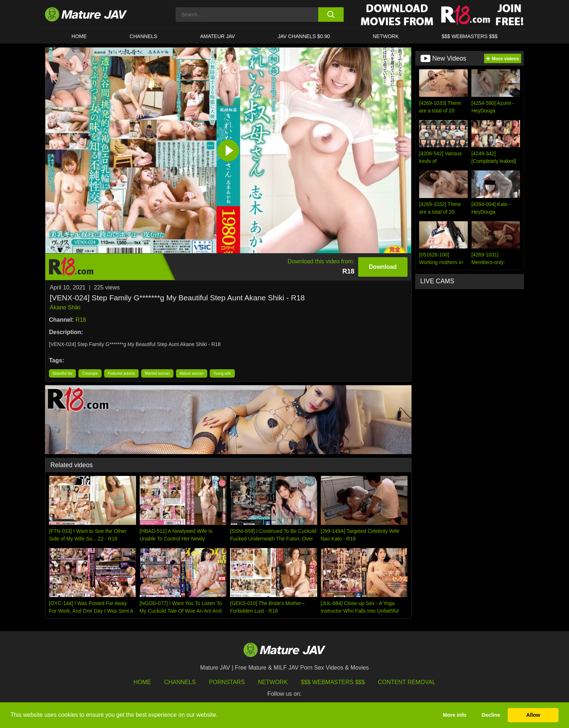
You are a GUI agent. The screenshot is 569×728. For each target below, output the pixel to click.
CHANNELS (143, 36)
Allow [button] (533, 715)
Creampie (90, 373)
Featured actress (121, 373)
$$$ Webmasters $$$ (333, 682)
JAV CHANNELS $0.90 (304, 36)
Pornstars (227, 682)
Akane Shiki (65, 307)
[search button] (331, 15)
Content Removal (407, 682)
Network (386, 36)
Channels (180, 682)
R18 (81, 320)
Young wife (222, 373)
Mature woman (192, 373)
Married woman (157, 373)
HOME (79, 36)
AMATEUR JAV (217, 36)
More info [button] (455, 715)
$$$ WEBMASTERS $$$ (470, 36)
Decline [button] (491, 715)
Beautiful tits (62, 373)
